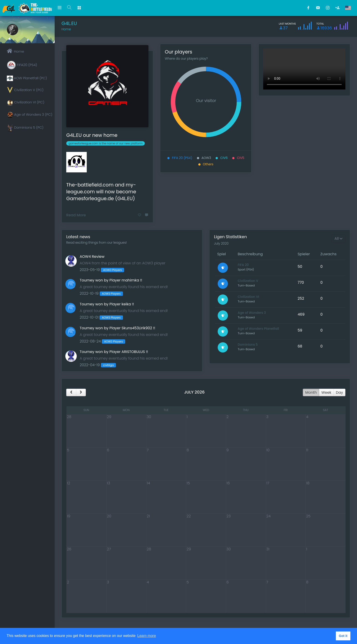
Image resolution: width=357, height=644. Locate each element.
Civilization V (248, 281)
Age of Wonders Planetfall (258, 329)
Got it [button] (343, 636)
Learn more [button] (147, 636)
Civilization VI (248, 297)
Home (66, 29)
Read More (76, 215)
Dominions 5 (248, 345)
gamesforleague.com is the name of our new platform (106, 143)
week (326, 392)
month (311, 392)
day (339, 392)
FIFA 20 (243, 265)
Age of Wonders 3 (252, 313)
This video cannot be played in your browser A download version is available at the (304, 69)
